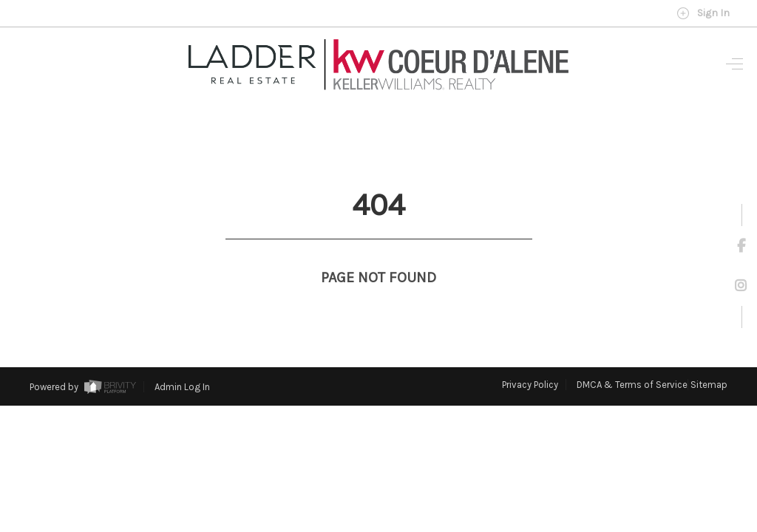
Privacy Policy (530, 357)
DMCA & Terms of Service (632, 357)
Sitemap (709, 357)
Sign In (703, 13)
